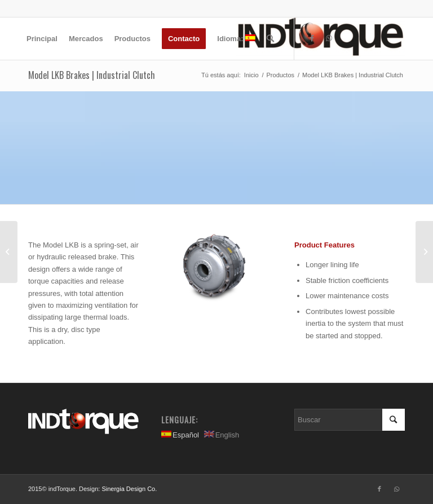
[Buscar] (270, 39)
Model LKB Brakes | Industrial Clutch (92, 75)
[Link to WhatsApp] (329, 38)
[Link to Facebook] (312, 38)
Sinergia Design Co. (129, 489)
